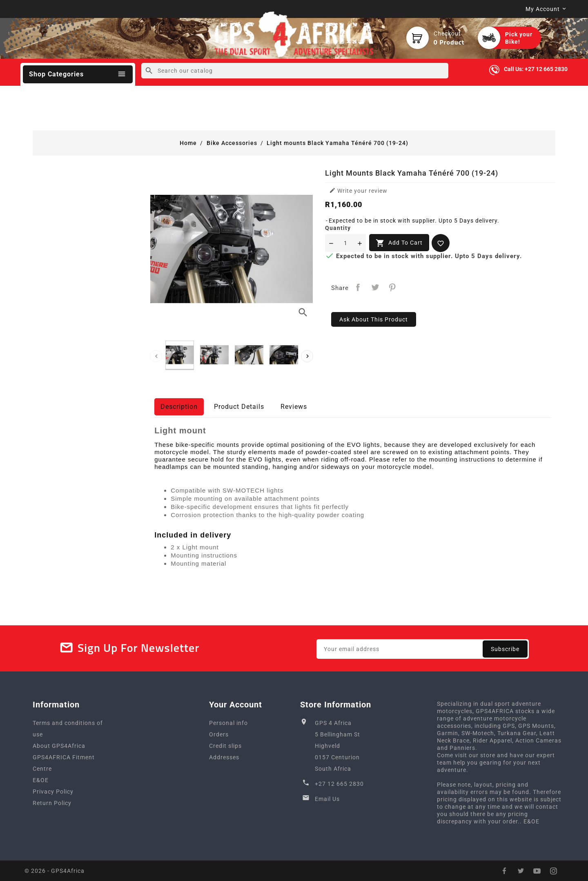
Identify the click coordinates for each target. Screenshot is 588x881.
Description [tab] (179, 407)
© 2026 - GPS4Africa (55, 871)
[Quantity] (345, 243)
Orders (219, 734)
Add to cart (399, 243)
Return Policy (52, 803)
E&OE (41, 780)
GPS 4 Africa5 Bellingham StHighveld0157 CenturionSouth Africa (337, 746)
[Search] (295, 71)
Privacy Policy (53, 792)
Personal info (228, 723)
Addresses (224, 757)
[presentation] (156, 356)
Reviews (294, 407)
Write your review (358, 191)
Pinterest (392, 287)
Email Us (327, 799)
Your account (236, 705)
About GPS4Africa (59, 746)
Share (358, 287)
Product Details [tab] (239, 407)
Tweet (375, 287)
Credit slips (225, 746)
